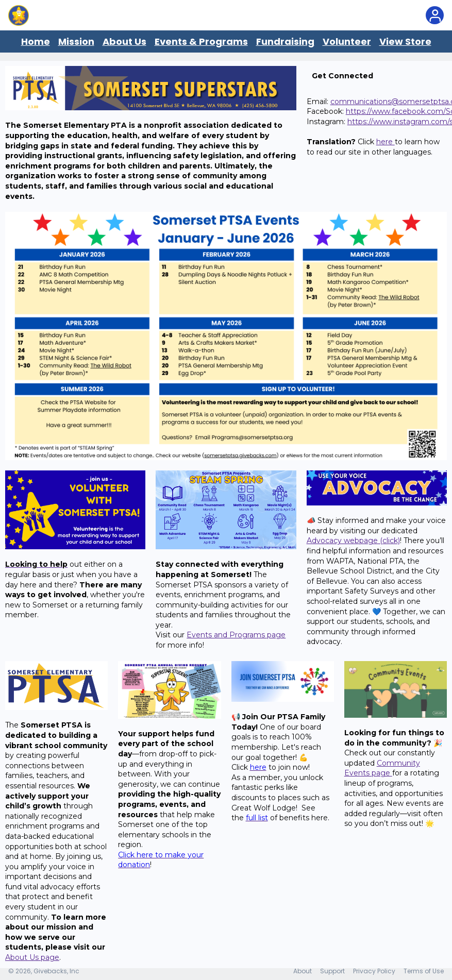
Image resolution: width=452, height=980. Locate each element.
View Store (405, 41)
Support (332, 971)
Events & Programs (201, 41)
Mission (76, 41)
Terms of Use (424, 971)
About (303, 971)
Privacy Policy (374, 971)
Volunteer (347, 41)
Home (36, 41)
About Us (124, 41)
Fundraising (285, 41)
